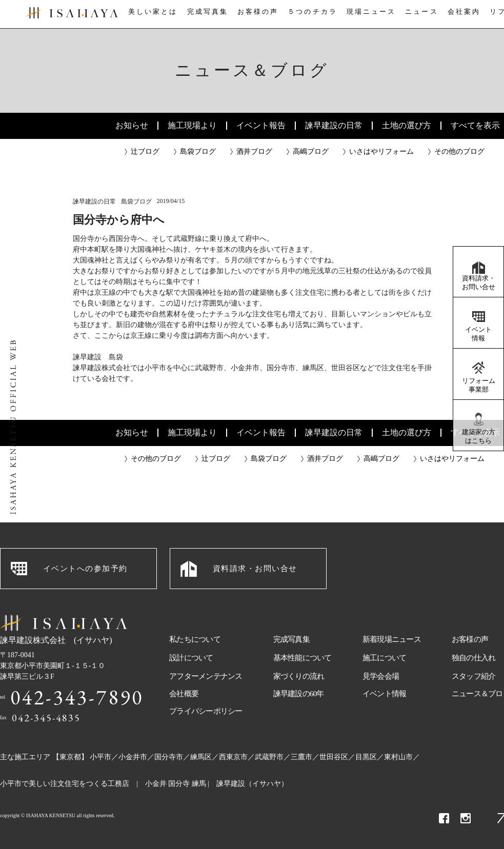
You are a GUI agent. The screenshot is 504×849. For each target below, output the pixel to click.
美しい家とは (150, 15)
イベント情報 (478, 334)
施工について (385, 658)
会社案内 (466, 15)
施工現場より (192, 125)
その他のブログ (459, 151)
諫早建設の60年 (299, 694)
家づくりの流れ (299, 676)
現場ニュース (370, 15)
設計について (191, 658)
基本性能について (303, 658)
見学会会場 (381, 676)
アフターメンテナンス (206, 676)
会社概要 (184, 694)
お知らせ (132, 125)
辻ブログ (145, 151)
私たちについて (195, 639)
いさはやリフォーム (381, 151)
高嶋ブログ (311, 151)
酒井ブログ (254, 151)
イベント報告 (261, 125)
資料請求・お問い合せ (479, 282)
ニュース (421, 15)
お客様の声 (256, 15)
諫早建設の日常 (334, 125)
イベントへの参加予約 (85, 569)
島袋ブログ (198, 151)
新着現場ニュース (392, 639)
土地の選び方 (407, 125)
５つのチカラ (311, 15)
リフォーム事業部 (479, 385)
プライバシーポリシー (206, 711)
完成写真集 (205, 15)
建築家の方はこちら (479, 436)
